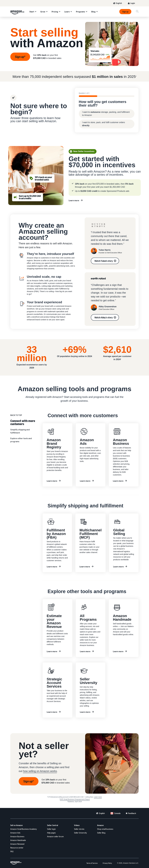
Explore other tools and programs (21, 440)
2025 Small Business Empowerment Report (75, 799)
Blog (93, 12)
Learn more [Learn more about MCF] (85, 567)
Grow (43, 12)
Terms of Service (92, 863)
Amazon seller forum (55, 836)
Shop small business (105, 829)
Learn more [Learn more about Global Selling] (118, 567)
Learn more (52, 567)
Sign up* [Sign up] (20, 57)
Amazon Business (17, 836)
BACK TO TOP (16, 415)
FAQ (12, 851)
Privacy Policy (107, 863)
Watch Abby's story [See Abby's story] (104, 317)
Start (32, 12)
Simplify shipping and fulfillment (20, 431)
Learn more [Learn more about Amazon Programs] (85, 651)
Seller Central (53, 825)
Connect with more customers (23, 422)
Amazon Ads (15, 833)
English (119, 3)
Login (133, 3)
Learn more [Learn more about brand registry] (52, 481)
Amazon (100, 825)
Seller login (51, 829)
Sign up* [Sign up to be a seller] (29, 781)
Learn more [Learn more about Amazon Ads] (85, 481)
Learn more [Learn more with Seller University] (85, 712)
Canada (117, 813)
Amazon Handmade (18, 840)
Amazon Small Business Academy (24, 829)
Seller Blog (101, 833)
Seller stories (79, 829)
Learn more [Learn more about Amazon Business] (118, 481)
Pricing (55, 12)
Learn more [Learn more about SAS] (52, 712)
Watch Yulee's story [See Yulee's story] (104, 261)
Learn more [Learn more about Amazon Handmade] (118, 651)
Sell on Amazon (17, 825)
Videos (77, 825)
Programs (80, 12)
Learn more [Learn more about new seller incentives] (74, 200)
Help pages (51, 833)
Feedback (132, 813)
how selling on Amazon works (40, 771)
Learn (67, 12)
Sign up (125, 12)
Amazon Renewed (17, 844)
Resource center (17, 848)
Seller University (80, 833)
